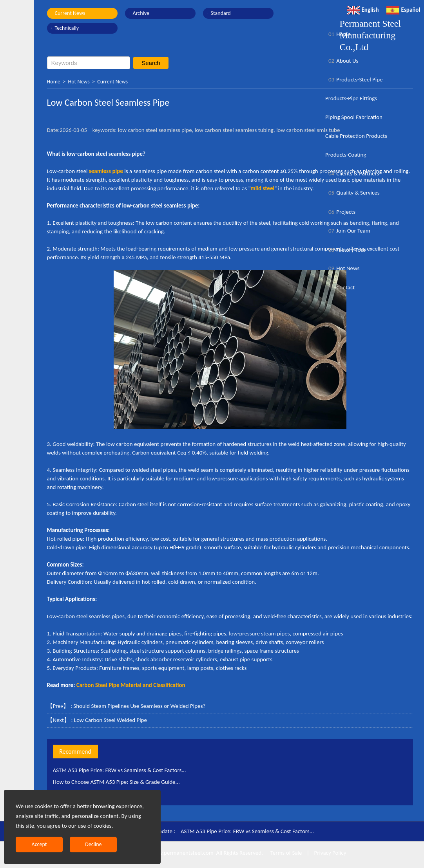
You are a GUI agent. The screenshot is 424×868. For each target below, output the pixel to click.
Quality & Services (352, 193)
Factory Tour (346, 250)
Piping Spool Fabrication (354, 117)
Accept (39, 844)
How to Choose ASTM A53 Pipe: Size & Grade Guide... (116, 782)
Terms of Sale (285, 853)
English (363, 10)
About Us (342, 61)
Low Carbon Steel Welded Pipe (111, 720)
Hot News (79, 82)
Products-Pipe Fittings (351, 98)
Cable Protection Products (356, 136)
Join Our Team (348, 231)
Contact (340, 287)
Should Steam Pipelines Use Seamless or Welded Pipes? (139, 706)
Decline (93, 844)
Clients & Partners (352, 173)
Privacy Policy (330, 853)
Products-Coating (346, 155)
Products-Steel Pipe (354, 79)
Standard (221, 13)
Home (54, 82)
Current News (70, 13)
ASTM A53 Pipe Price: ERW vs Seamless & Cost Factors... (120, 770)
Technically (67, 28)
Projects (340, 212)
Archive (141, 13)
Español (403, 10)
